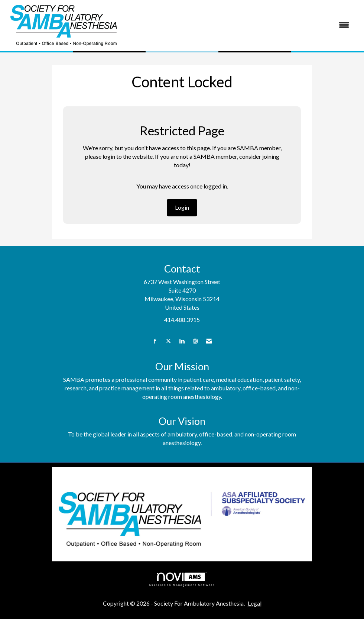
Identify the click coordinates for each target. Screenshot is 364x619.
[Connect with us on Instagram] (195, 341)
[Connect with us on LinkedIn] (182, 341)
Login (182, 207)
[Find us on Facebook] (155, 341)
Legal (255, 603)
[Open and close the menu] (239, 25)
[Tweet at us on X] (168, 341)
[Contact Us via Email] (209, 341)
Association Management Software (182, 579)
